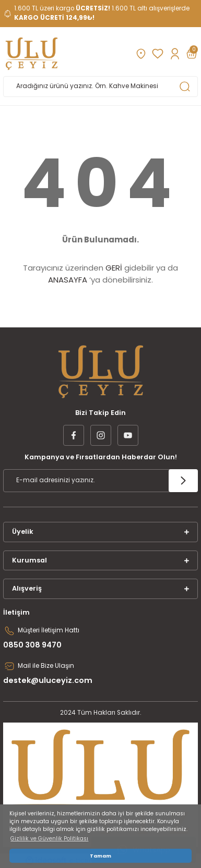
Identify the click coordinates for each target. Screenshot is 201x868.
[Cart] (192, 54)
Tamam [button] (100, 856)
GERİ (114, 268)
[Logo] (32, 54)
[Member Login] (175, 54)
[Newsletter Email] (100, 481)
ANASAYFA (68, 280)
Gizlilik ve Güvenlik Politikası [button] (49, 839)
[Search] (100, 87)
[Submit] (183, 481)
